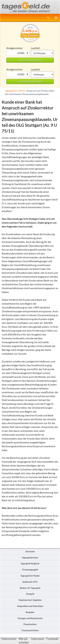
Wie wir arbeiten (24, 641)
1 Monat (42, 53)
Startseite (30, 551)
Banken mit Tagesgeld (30, 588)
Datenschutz (9, 639)
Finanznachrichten (30, 630)
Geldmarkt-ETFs (30, 582)
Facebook (52, 639)
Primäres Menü (56, 18)
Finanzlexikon (30, 624)
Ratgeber (30, 612)
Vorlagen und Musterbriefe (30, 618)
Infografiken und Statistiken (30, 606)
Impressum (38, 639)
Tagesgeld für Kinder (30, 576)
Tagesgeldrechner (30, 558)
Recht (22, 91)
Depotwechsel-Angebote (30, 600)
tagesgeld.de (11, 91)
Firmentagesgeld (30, 570)
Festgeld (30, 594)
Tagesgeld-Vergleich (30, 564)
